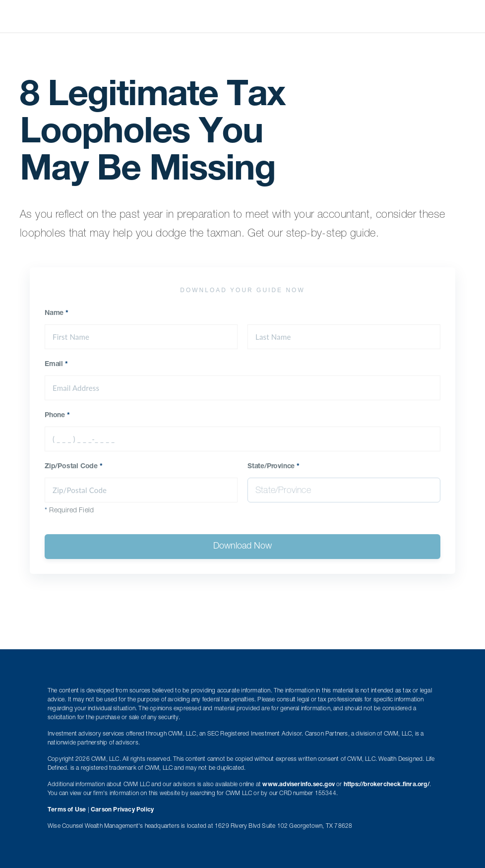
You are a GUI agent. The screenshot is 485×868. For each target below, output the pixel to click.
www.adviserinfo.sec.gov (299, 785)
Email (56, 365)
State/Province (273, 467)
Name (57, 313)
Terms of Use (67, 810)
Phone (57, 416)
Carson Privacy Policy (122, 810)
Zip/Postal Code (74, 467)
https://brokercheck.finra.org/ (387, 785)
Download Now (242, 547)
